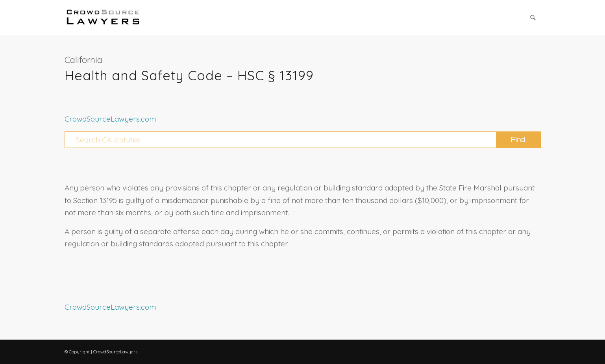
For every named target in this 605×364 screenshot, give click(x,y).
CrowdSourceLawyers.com (110, 119)
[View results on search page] (518, 140)
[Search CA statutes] (303, 140)
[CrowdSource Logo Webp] (103, 18)
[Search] (533, 18)
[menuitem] (533, 18)
